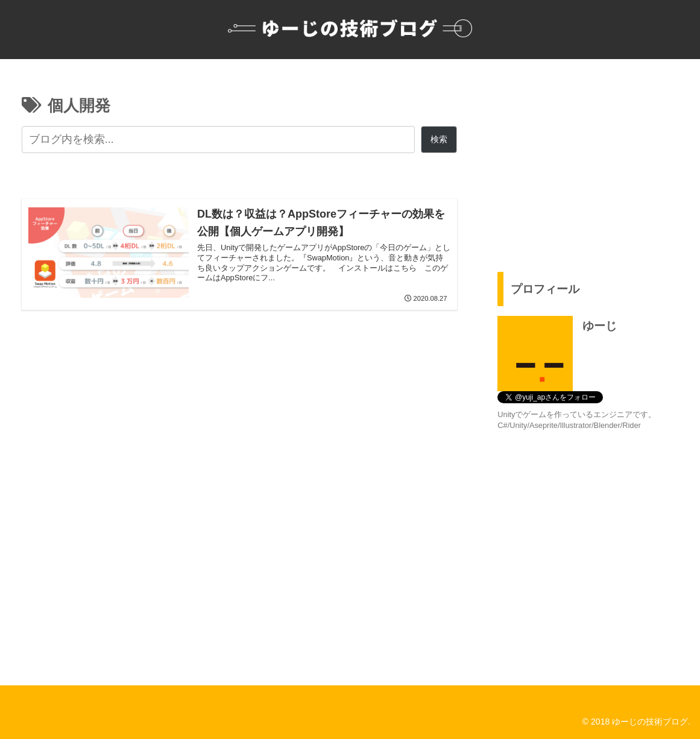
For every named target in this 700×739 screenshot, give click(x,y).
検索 (439, 139)
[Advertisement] (592, 160)
